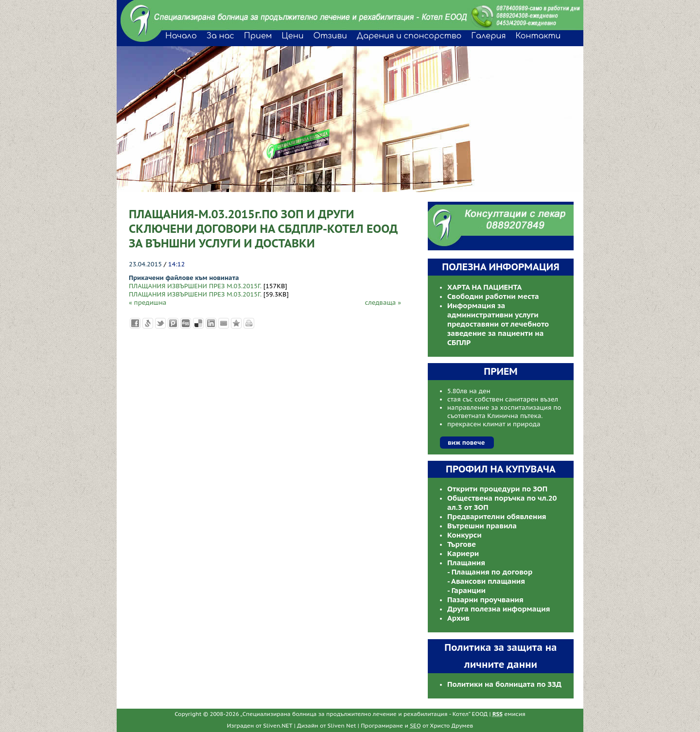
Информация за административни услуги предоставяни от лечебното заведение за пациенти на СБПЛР (498, 324)
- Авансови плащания (486, 581)
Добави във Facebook (135, 323)
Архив (458, 618)
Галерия (488, 36)
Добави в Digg (186, 323)
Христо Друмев (451, 725)
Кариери (463, 553)
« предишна (148, 303)
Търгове (462, 544)
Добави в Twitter (160, 323)
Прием (258, 36)
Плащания (466, 563)
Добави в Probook (173, 323)
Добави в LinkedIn (211, 323)
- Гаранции (466, 590)
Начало (181, 36)
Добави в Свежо (148, 323)
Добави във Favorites (236, 323)
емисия (509, 714)
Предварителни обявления (497, 516)
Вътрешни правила (482, 526)
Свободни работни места (493, 296)
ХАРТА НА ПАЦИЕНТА (484, 287)
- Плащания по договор (490, 572)
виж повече (466, 443)
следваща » (383, 303)
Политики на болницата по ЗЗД (504, 684)
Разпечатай (249, 323)
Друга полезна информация (499, 609)
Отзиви (330, 36)
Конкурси (464, 535)
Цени (292, 36)
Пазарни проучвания (485, 600)
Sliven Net (342, 725)
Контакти (538, 36)
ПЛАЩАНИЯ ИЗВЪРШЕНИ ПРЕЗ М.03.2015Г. (195, 286)
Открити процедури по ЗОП (497, 489)
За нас (220, 36)
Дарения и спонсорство (409, 36)
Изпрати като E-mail (224, 323)
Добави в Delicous (198, 323)
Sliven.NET (278, 725)
